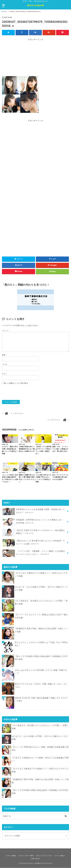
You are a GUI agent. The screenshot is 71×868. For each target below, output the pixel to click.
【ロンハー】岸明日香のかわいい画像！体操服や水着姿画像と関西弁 (40, 749)
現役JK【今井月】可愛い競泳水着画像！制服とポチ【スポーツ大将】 (41, 699)
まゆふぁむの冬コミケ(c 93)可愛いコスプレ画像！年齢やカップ (41, 672)
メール (5, 364)
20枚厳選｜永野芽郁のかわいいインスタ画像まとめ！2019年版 (33, 522)
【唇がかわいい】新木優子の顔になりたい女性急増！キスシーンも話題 (34, 543)
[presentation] (21, 392)
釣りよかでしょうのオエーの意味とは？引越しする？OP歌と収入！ (42, 644)
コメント (5, 331)
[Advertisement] (35, 58)
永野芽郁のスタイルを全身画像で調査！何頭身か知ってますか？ (34, 512)
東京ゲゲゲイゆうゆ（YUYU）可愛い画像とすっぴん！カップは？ (41, 686)
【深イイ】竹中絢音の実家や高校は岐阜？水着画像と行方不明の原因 (41, 658)
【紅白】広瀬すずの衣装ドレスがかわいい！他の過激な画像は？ (34, 532)
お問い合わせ (36, 859)
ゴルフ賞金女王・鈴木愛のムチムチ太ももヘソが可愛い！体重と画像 (41, 602)
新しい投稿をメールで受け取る (16, 383)
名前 (4, 355)
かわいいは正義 (34, 863)
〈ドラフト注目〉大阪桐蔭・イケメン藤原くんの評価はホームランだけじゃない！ (34, 553)
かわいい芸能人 (11, 856)
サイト (5, 374)
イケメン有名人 (60, 856)
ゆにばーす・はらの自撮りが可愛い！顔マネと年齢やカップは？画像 (41, 588)
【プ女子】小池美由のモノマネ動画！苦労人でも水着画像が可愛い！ (40, 759)
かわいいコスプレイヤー (44, 856)
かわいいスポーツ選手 (26, 856)
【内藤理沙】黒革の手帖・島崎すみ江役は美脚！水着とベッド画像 (41, 630)
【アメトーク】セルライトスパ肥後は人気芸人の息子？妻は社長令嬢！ (41, 616)
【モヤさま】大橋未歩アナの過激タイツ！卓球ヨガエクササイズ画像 (41, 575)
